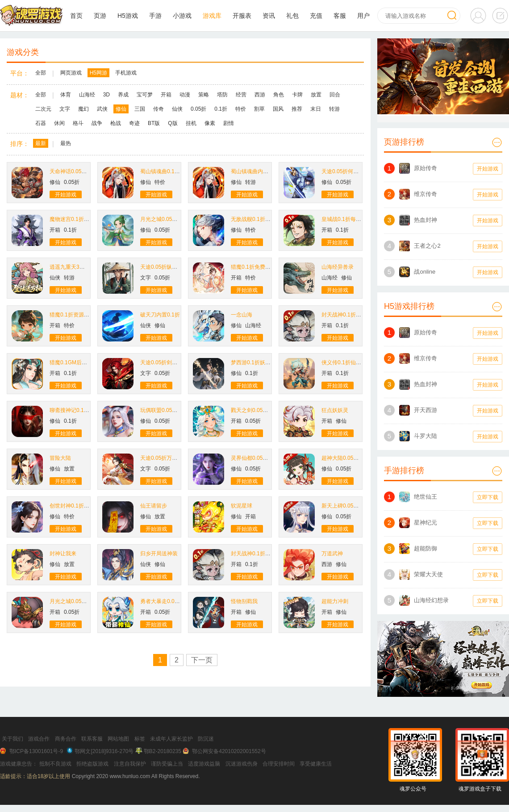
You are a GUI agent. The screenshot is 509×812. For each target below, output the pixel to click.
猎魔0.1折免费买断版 (256, 267)
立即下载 (488, 497)
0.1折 (221, 109)
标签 (140, 739)
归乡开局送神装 (159, 554)
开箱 (166, 95)
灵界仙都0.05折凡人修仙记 (263, 458)
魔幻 (83, 109)
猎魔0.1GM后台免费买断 (79, 362)
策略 (204, 95)
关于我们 (13, 739)
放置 (316, 95)
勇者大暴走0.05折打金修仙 (172, 601)
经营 (241, 95)
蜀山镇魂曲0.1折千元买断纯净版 (179, 171)
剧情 (229, 123)
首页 (76, 16)
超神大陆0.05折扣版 (345, 458)
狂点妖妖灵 (335, 410)
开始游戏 (66, 195)
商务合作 (66, 739)
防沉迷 (206, 739)
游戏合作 (39, 739)
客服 (340, 16)
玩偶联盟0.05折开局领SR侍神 (176, 410)
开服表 (242, 16)
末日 (316, 109)
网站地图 (118, 739)
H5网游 (98, 73)
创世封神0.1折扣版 (72, 506)
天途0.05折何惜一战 (345, 171)
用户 (363, 16)
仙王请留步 (154, 506)
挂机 (191, 123)
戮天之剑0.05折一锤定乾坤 (263, 410)
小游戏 (182, 16)
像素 (210, 123)
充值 (316, 16)
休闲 (59, 123)
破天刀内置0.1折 (160, 315)
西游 (260, 95)
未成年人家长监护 (171, 739)
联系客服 (92, 739)
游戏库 (212, 16)
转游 (334, 109)
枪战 (116, 123)
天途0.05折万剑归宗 (164, 458)
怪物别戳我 (244, 601)
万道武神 (332, 554)
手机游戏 (126, 73)
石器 (41, 123)
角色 (279, 95)
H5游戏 (128, 16)
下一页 (202, 660)
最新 (41, 143)
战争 (97, 123)
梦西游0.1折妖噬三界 (256, 362)
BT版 (154, 123)
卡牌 (297, 95)
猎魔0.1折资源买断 (72, 315)
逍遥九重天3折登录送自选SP (84, 267)
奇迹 (134, 123)
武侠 (102, 109)
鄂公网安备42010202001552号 (229, 751)
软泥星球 (242, 506)
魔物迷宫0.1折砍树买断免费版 (86, 219)
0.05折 (198, 109)
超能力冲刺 (335, 601)
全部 (41, 73)
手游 (155, 16)
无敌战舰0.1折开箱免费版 (261, 219)
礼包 (292, 16)
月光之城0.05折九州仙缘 (169, 219)
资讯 (269, 16)
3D (106, 95)
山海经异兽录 (338, 267)
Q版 (173, 123)
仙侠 (177, 109)
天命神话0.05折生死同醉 (79, 171)
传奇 (159, 109)
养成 (123, 95)
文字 (65, 109)
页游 (100, 16)
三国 (140, 109)
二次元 (43, 109)
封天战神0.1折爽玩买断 (349, 315)
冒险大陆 (60, 458)
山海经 (87, 95)
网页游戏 (71, 73)
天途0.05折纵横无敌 (164, 267)
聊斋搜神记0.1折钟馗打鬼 (80, 410)
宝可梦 (145, 95)
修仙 (121, 109)
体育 (66, 95)
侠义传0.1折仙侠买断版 (349, 362)
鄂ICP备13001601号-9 (36, 751)
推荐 (297, 109)
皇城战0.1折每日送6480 (350, 219)
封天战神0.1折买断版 (256, 554)
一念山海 (242, 315)
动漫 (185, 95)
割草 (259, 109)
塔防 (222, 95)
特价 (241, 109)
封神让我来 (63, 554)
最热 (66, 143)
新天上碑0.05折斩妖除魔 (351, 506)
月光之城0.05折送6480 (77, 601)
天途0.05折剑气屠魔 (164, 362)
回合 (335, 95)
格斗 (78, 123)
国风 (278, 109)
